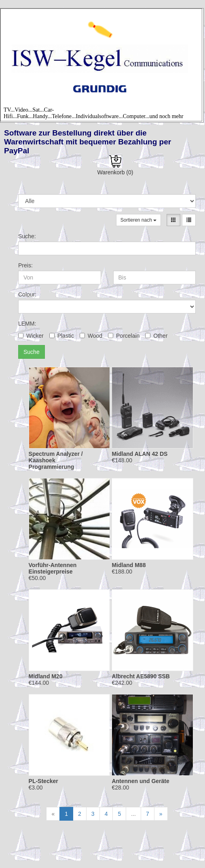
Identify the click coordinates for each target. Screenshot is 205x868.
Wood (91, 336)
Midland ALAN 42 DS (139, 454)
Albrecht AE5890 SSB (141, 676)
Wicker (31, 336)
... (133, 814)
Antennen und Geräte (140, 781)
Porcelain (124, 336)
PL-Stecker (43, 781)
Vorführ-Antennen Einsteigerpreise (53, 568)
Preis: (25, 265)
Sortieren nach (138, 220)
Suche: (27, 236)
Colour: (27, 294)
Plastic (62, 336)
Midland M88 (129, 565)
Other (156, 336)
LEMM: (27, 324)
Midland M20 (46, 676)
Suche (32, 352)
